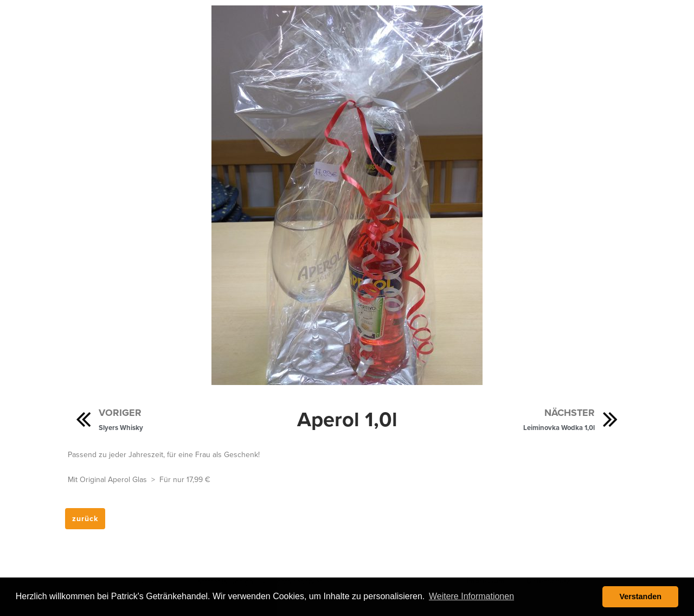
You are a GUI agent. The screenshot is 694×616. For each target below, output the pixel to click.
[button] (85, 519)
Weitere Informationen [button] (471, 596)
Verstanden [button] (640, 596)
